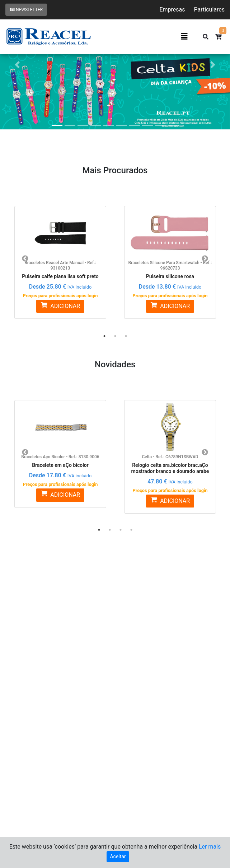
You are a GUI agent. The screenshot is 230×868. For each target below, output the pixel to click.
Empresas (172, 10)
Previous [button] (25, 259)
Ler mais (210, 847)
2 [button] (115, 336)
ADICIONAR (60, 306)
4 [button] (131, 530)
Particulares (209, 10)
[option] (60, 258)
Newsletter (26, 10)
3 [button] (126, 336)
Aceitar (118, 856)
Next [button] (205, 259)
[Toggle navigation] (184, 37)
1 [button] (104, 336)
